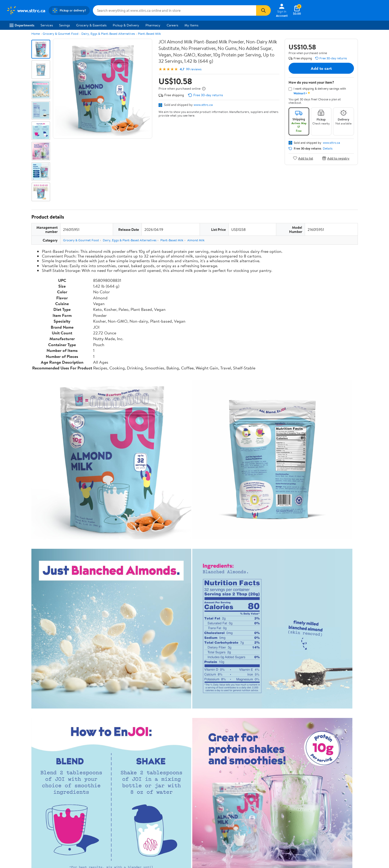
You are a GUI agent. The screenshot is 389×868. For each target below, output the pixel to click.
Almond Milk (196, 240)
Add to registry (336, 158)
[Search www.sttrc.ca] (174, 10)
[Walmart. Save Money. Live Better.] (26, 10)
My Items (191, 25)
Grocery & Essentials (91, 25)
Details (328, 149)
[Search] (263, 10)
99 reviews (194, 69)
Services (47, 25)
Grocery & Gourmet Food (61, 34)
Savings (64, 25)
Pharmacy (153, 25)
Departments (22, 25)
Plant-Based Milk (149, 34)
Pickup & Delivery (126, 25)
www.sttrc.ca (203, 105)
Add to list (303, 158)
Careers (172, 25)
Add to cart (321, 68)
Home (36, 34)
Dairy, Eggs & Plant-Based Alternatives (108, 34)
